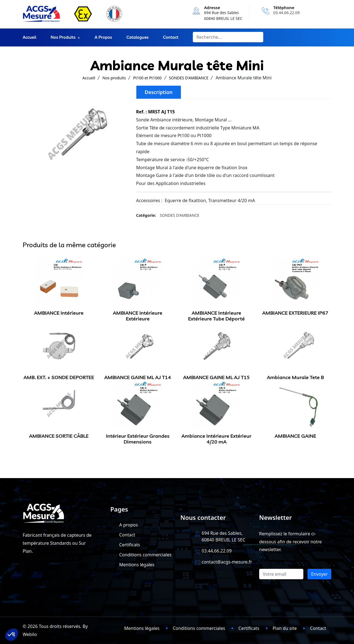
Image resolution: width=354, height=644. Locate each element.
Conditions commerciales (145, 555)
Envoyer (319, 574)
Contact (171, 37)
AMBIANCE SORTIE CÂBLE (59, 436)
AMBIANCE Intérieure (59, 313)
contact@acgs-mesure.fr (227, 562)
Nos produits (63, 37)
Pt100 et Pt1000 (147, 78)
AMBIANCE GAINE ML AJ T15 (216, 377)
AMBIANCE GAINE (295, 436)
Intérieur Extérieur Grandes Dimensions (138, 439)
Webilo (30, 634)
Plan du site (285, 628)
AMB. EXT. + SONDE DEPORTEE (59, 377)
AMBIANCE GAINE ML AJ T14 (138, 377)
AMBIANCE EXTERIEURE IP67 (295, 313)
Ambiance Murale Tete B (295, 377)
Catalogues (137, 37)
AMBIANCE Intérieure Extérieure (138, 316)
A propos (103, 37)
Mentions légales (137, 565)
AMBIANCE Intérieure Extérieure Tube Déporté (216, 316)
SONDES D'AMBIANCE (189, 78)
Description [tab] (159, 92)
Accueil (29, 37)
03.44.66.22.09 (286, 13)
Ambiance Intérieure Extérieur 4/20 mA (216, 439)
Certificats (130, 545)
